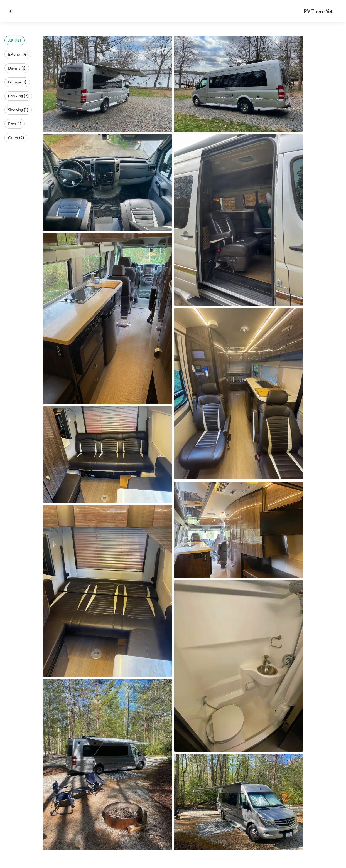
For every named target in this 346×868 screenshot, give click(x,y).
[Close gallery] (11, 11)
